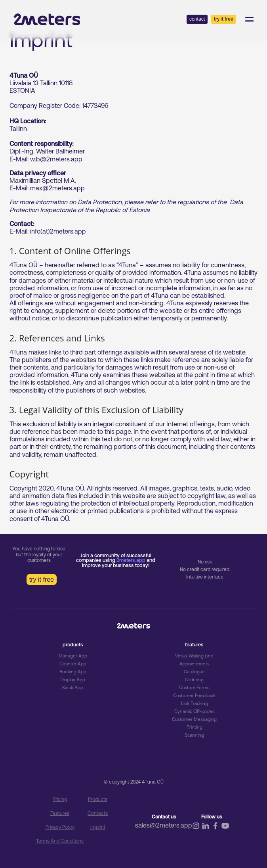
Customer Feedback (195, 696)
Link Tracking (195, 703)
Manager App (73, 656)
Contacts (98, 813)
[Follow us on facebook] (215, 828)
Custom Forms (194, 688)
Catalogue (194, 672)
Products (98, 799)
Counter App (73, 664)
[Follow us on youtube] (225, 828)
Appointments (194, 664)
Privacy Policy (60, 827)
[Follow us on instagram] (196, 828)
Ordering (194, 680)
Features (60, 813)
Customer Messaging (194, 719)
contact (197, 19)
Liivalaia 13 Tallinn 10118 (41, 83)
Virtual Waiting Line (195, 656)
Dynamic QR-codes (195, 711)
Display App (73, 680)
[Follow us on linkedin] (205, 828)
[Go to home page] (47, 19)
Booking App (73, 672)
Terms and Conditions (60, 841)
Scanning (194, 735)
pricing (60, 799)
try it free (42, 580)
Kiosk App (73, 688)
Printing (195, 727)
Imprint (98, 827)
